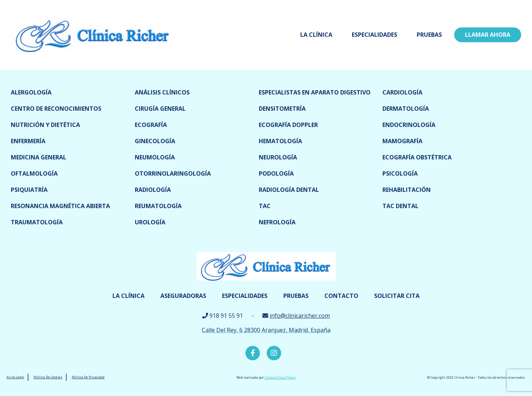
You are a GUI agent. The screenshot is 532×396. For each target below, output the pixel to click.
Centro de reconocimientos (56, 109)
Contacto (341, 296)
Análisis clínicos (162, 92)
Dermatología (406, 109)
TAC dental (400, 206)
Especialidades (374, 35)
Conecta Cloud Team (280, 377)
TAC (265, 206)
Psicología (400, 173)
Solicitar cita (397, 296)
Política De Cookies (48, 377)
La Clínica (316, 35)
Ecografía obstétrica (417, 157)
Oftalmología (34, 173)
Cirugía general (160, 109)
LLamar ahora (488, 35)
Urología (150, 222)
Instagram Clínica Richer (274, 353)
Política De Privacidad (88, 377)
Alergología (31, 92)
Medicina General (39, 157)
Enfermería (28, 141)
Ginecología (155, 141)
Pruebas (429, 35)
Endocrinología (409, 125)
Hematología (280, 141)
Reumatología (158, 206)
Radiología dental (289, 190)
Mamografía (402, 141)
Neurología (278, 157)
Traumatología (37, 222)
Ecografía (151, 125)
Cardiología (402, 92)
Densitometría (282, 109)
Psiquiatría (29, 190)
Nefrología (277, 222)
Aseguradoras (183, 296)
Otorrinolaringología (173, 173)
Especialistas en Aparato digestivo (315, 92)
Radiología (153, 190)
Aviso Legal (15, 377)
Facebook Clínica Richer (253, 353)
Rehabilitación (407, 190)
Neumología (155, 157)
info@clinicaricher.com (300, 316)
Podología (276, 173)
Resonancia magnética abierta (60, 206)
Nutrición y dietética (45, 125)
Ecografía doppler (288, 125)
